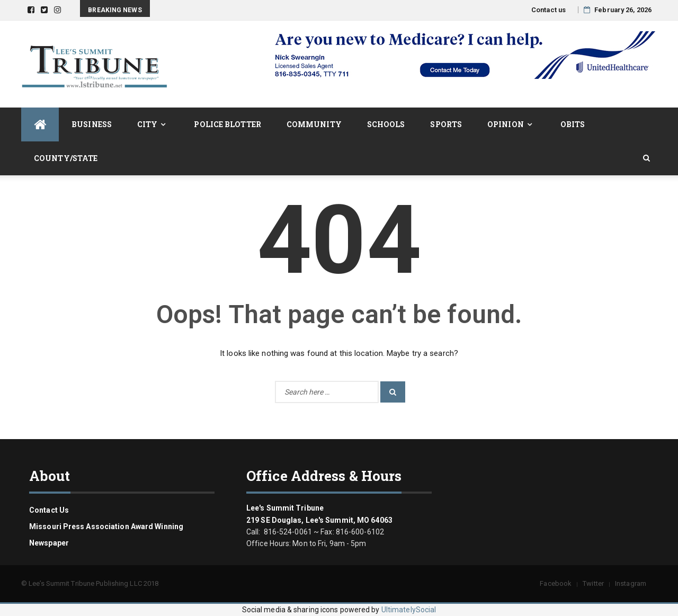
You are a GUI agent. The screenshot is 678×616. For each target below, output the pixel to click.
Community (314, 124)
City (147, 124)
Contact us (548, 10)
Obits (573, 124)
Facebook (556, 583)
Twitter (593, 583)
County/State (66, 158)
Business (92, 124)
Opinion (506, 124)
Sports (446, 124)
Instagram (631, 583)
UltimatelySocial (409, 610)
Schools (386, 124)
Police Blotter (227, 124)
